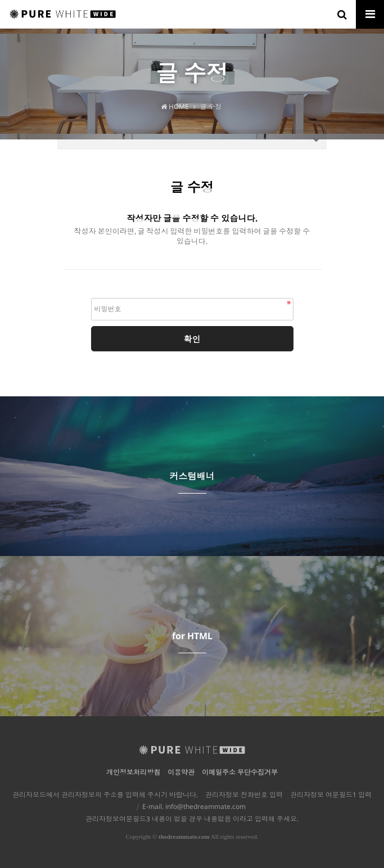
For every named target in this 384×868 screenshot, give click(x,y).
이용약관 (181, 772)
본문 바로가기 (0, 0)
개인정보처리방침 (133, 772)
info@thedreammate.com (205, 806)
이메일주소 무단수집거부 (240, 772)
